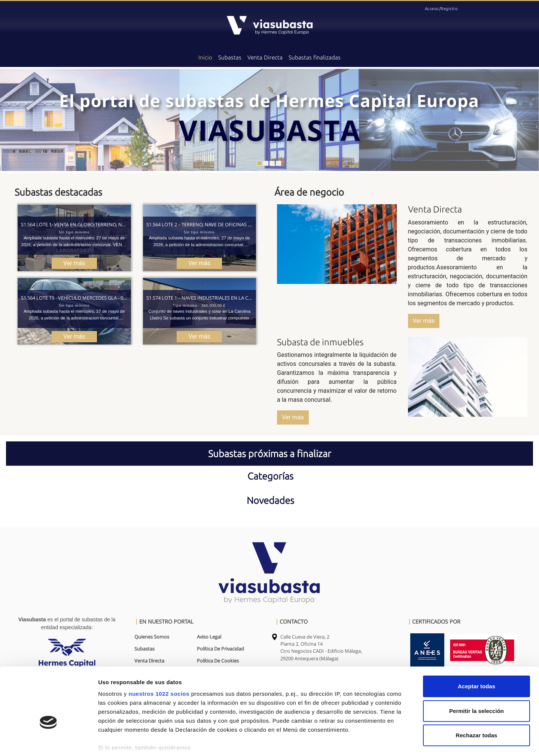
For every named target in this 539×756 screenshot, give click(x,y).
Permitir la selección (476, 666)
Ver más (424, 321)
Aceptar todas (476, 642)
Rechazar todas (477, 691)
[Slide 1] (259, 163)
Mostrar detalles (402, 741)
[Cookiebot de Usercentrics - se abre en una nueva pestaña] (48, 741)
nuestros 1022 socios (159, 649)
